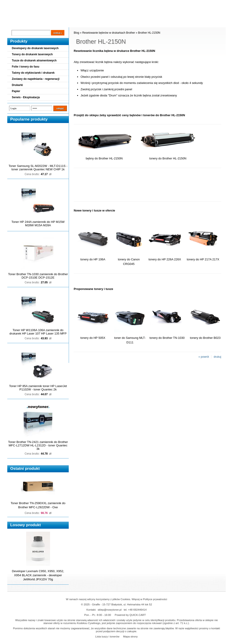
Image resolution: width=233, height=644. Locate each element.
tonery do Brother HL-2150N (168, 158)
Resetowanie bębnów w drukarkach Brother (109, 33)
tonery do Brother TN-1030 (167, 338)
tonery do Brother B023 (205, 338)
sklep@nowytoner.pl (110, 610)
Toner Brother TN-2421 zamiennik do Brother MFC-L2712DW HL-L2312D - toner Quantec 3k (38, 445)
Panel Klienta (62, 23)
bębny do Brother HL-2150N (104, 158)
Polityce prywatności (155, 599)
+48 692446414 (137, 610)
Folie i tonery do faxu (26, 67)
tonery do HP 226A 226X (165, 259)
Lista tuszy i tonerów (107, 636)
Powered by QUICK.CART (130, 615)
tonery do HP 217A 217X (203, 259)
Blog (14, 23)
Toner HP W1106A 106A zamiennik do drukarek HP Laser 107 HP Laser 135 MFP (38, 332)
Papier (16, 91)
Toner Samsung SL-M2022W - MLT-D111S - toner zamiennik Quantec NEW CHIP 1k (38, 168)
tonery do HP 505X (93, 338)
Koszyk (198, 3)
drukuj (217, 357)
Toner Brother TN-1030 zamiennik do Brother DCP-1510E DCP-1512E (38, 276)
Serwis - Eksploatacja (26, 97)
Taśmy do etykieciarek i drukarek (33, 73)
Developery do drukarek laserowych (35, 48)
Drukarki (17, 85)
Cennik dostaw (35, 23)
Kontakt (84, 23)
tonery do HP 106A (93, 259)
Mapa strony (130, 636)
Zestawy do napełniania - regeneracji (36, 79)
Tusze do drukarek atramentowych (34, 60)
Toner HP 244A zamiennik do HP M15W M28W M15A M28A (38, 224)
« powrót (204, 357)
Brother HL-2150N (149, 33)
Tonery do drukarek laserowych (32, 54)
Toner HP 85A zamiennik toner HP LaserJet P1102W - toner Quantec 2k (38, 388)
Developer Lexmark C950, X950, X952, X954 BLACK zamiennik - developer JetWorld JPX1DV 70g (38, 575)
